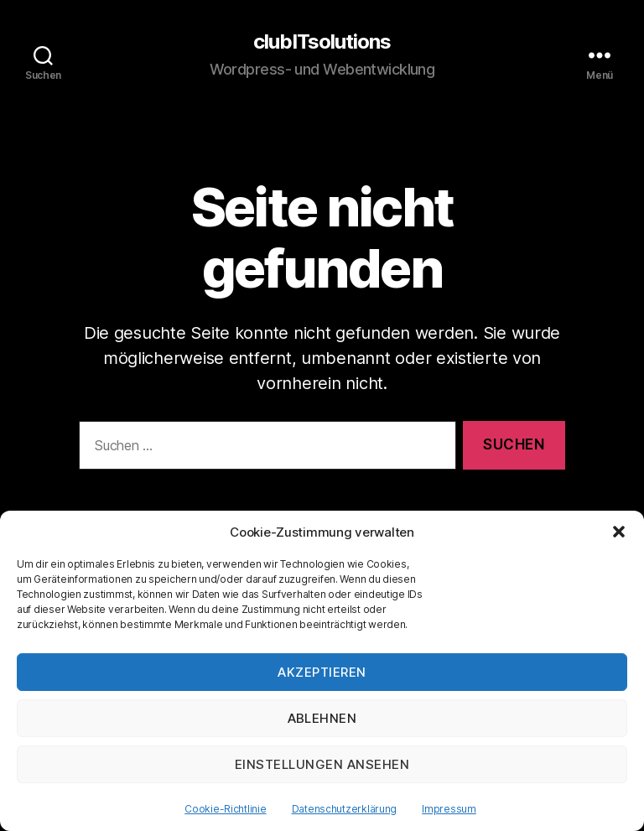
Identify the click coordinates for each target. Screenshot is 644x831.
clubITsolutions (322, 42)
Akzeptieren (322, 672)
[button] (619, 532)
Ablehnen (322, 718)
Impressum (449, 809)
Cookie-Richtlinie (225, 809)
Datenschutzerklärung (345, 809)
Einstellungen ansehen (322, 764)
